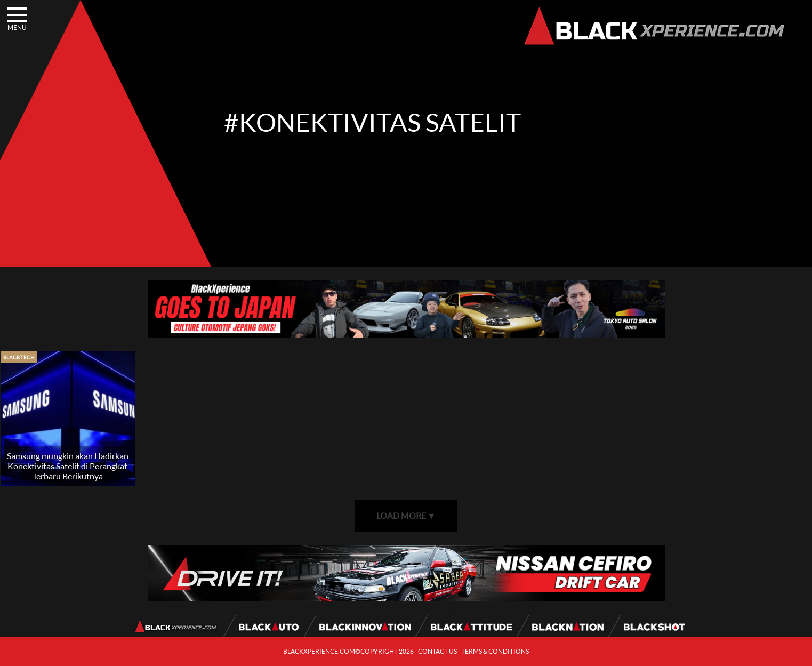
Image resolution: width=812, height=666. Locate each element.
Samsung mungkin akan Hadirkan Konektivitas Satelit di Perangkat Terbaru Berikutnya (68, 466)
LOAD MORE (406, 515)
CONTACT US (437, 651)
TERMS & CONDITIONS (495, 651)
